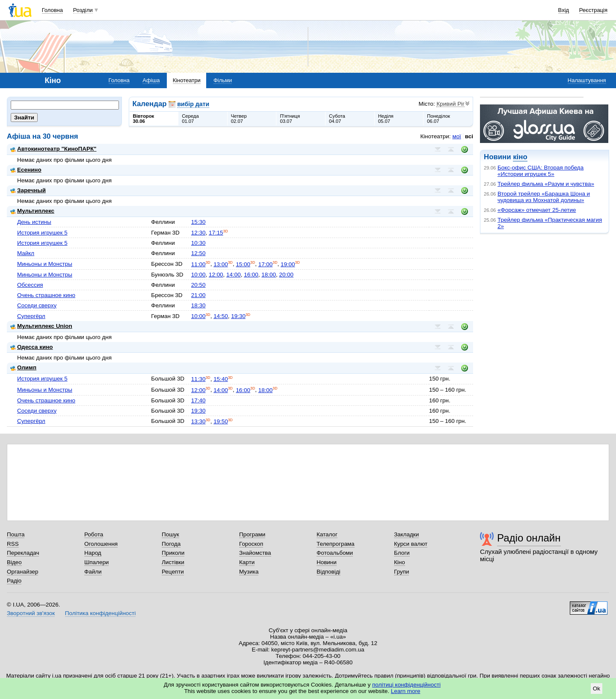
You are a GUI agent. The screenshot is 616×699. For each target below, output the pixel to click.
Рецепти (173, 572)
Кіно (400, 562)
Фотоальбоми (335, 553)
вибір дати (193, 104)
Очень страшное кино (46, 295)
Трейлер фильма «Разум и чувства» (546, 184)
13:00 (221, 264)
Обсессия (30, 285)
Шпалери (96, 562)
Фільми (223, 80)
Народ (93, 553)
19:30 (238, 316)
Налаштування (587, 80)
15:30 (198, 222)
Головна (52, 10)
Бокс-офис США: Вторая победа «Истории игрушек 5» (540, 171)
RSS (13, 544)
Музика (249, 572)
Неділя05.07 (386, 119)
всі (469, 136)
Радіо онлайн (529, 538)
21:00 (198, 295)
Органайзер (22, 572)
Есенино (26, 170)
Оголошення (101, 544)
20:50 (198, 285)
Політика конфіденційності (100, 613)
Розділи (83, 10)
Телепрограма (336, 544)
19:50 (221, 421)
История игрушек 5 (42, 233)
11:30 (198, 379)
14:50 (221, 316)
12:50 (198, 253)
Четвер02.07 (239, 119)
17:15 (216, 233)
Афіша (151, 80)
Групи (401, 572)
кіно (520, 157)
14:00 (234, 275)
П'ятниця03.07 (290, 119)
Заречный (28, 190)
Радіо (14, 581)
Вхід (564, 10)
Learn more (406, 691)
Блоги (402, 553)
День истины (34, 222)
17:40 (198, 400)
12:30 (198, 233)
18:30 (198, 305)
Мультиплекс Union (41, 326)
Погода (171, 544)
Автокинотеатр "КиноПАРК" (53, 149)
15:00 (243, 264)
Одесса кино (32, 347)
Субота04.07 (337, 119)
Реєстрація (593, 10)
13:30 (198, 421)
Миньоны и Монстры (45, 264)
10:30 (198, 243)
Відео (14, 562)
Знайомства (255, 553)
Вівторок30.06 (144, 119)
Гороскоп (251, 544)
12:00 (216, 275)
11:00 (198, 264)
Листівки (173, 562)
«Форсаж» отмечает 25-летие (537, 210)
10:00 (198, 275)
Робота (94, 534)
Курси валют (411, 544)
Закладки (406, 534)
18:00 (269, 275)
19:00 (288, 264)
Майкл (26, 253)
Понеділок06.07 (438, 119)
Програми (252, 534)
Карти (247, 562)
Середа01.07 (190, 119)
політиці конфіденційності (406, 685)
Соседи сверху (37, 305)
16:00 (251, 275)
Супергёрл (31, 316)
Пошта (16, 534)
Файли (93, 572)
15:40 (221, 379)
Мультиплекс (32, 211)
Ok (597, 689)
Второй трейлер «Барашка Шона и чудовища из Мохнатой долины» (544, 197)
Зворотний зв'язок (31, 613)
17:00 (266, 264)
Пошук (170, 534)
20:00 (286, 275)
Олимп (23, 367)
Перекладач (23, 553)
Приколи (173, 553)
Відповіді (329, 572)
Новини (327, 562)
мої (456, 136)
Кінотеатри (187, 80)
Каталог (327, 534)
